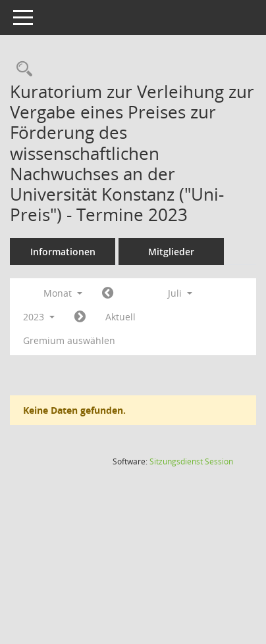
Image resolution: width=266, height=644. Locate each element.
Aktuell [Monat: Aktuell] (120, 317)
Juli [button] (180, 293)
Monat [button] (63, 293)
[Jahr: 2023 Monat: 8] (80, 317)
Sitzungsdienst (191, 461)
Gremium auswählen (69, 340)
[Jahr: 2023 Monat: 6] (108, 293)
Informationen (63, 252)
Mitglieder (171, 252)
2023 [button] (39, 317)
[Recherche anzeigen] (21, 69)
